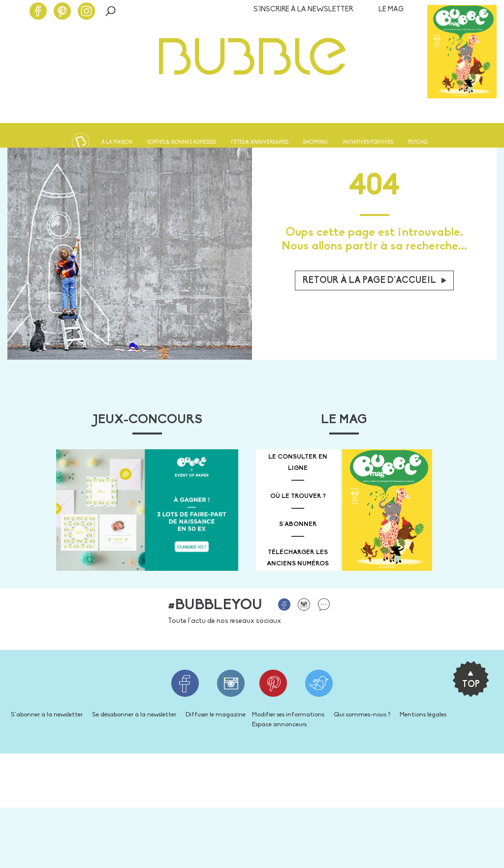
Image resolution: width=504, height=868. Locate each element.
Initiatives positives (368, 142)
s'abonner (298, 524)
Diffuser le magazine (216, 715)
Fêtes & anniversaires (260, 142)
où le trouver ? (298, 496)
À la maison (117, 142)
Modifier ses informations (288, 715)
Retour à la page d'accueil (374, 281)
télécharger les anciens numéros (298, 558)
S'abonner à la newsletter (47, 715)
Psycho (418, 142)
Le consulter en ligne (298, 463)
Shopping (315, 142)
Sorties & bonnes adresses (182, 142)
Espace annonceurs (279, 725)
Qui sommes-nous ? (362, 715)
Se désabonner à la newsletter (134, 715)
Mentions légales (423, 715)
